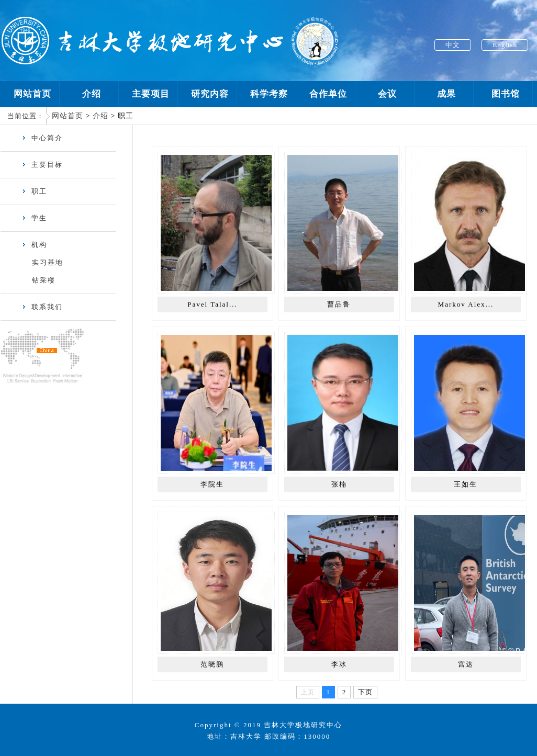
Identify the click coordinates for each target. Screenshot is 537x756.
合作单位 (328, 94)
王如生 (466, 484)
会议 (387, 94)
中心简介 (42, 138)
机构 (34, 245)
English (505, 45)
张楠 (339, 484)
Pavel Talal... (212, 304)
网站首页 (32, 94)
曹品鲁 (339, 304)
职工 (34, 191)
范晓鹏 (212, 664)
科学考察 (269, 94)
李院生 (212, 484)
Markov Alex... (466, 304)
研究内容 (210, 94)
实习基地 (48, 262)
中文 (453, 45)
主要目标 (42, 165)
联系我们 (42, 307)
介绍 (92, 94)
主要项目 (151, 94)
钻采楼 (44, 280)
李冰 (339, 664)
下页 (365, 692)
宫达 (466, 664)
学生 (34, 218)
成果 (446, 94)
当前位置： (26, 116)
